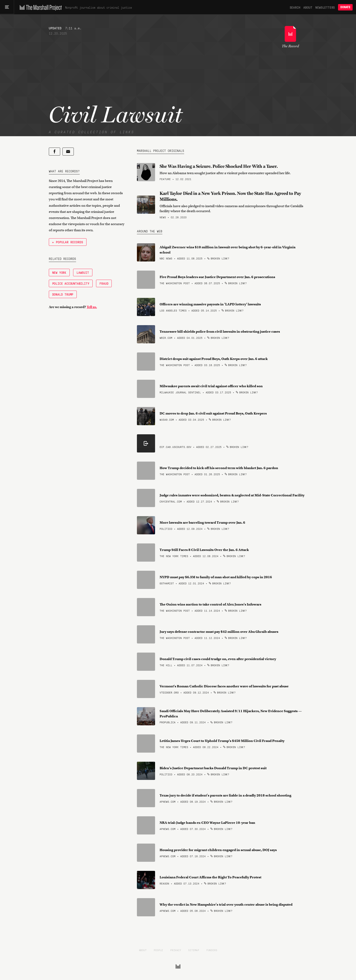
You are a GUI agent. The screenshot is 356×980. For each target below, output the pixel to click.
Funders (212, 950)
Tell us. (92, 307)
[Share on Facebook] (54, 152)
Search (295, 7)
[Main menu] (7, 7)
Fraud (104, 283)
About (308, 7)
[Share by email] (68, 152)
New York (59, 272)
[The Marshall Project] (40, 7)
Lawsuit (83, 272)
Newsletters (325, 7)
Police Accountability (71, 283)
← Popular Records (68, 242)
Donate (345, 7)
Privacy (176, 950)
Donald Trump (63, 294)
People (158, 950)
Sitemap (194, 950)
